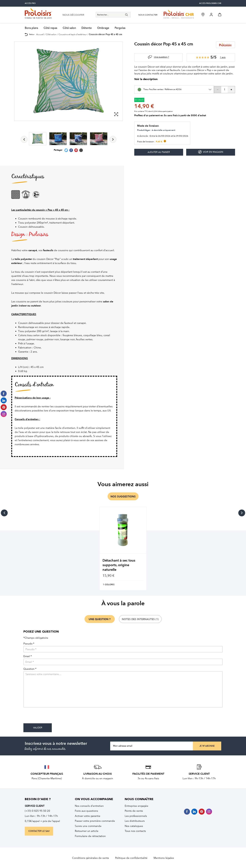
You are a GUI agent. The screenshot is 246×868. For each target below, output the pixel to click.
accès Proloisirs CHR (210, 3)
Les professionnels (136, 816)
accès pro (30, 3)
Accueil (40, 34)
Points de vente (134, 811)
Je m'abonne (207, 746)
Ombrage (103, 28)
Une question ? (161, 57)
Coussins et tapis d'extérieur (73, 34)
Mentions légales (164, 858)
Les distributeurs (135, 821)
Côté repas (50, 28)
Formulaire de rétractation (90, 836)
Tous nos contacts (135, 831)
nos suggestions (123, 497)
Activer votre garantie (88, 816)
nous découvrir (73, 15)
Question (30, 669)
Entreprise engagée (136, 806)
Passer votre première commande (95, 821)
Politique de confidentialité (131, 858)
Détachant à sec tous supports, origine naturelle (119, 565)
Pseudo (29, 644)
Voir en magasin (211, 152)
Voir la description (146, 79)
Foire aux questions (86, 811)
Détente (87, 28)
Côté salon (69, 28)
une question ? (100, 619)
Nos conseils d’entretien (89, 806)
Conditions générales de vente (91, 858)
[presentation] (49, 717)
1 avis (223, 57)
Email (28, 656)
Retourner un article (87, 831)
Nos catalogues (134, 826)
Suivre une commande (88, 826)
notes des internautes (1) (140, 619)
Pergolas (120, 28)
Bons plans (31, 28)
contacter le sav (39, 831)
